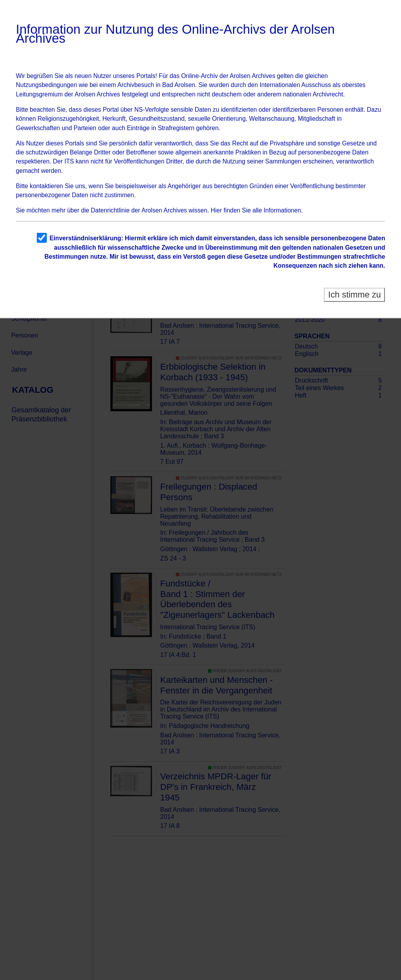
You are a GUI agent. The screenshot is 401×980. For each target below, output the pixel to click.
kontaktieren (46, 186)
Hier (216, 210)
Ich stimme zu (355, 295)
